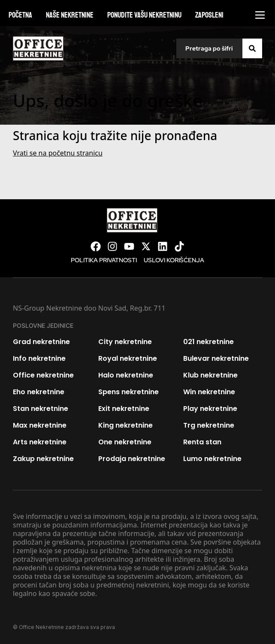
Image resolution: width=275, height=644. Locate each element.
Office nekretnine (43, 375)
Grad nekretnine (41, 342)
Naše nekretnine (70, 15)
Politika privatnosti (104, 260)
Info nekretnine (39, 358)
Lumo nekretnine (212, 459)
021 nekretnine (209, 342)
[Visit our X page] (146, 246)
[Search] (252, 48)
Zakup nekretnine (43, 459)
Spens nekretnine (128, 392)
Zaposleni (209, 15)
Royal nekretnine (128, 358)
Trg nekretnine (209, 425)
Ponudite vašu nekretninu (144, 15)
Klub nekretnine (210, 375)
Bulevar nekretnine (216, 358)
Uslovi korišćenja (174, 260)
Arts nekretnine (40, 442)
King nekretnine (125, 425)
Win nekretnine (209, 392)
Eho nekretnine (39, 392)
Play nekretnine (210, 409)
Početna (20, 15)
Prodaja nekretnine (132, 459)
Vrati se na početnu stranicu (58, 153)
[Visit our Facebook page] (96, 246)
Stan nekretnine (41, 409)
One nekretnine (125, 442)
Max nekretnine (40, 425)
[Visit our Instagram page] (112, 246)
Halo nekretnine (126, 375)
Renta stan (202, 442)
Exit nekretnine (124, 409)
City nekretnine (125, 342)
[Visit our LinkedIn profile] (163, 246)
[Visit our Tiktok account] (179, 246)
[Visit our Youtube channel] (129, 246)
